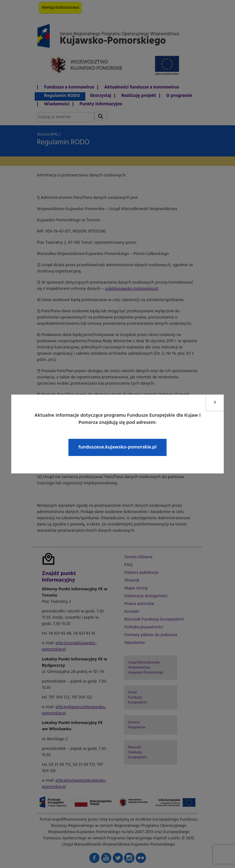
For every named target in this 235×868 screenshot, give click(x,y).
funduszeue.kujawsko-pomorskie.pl (117, 447)
